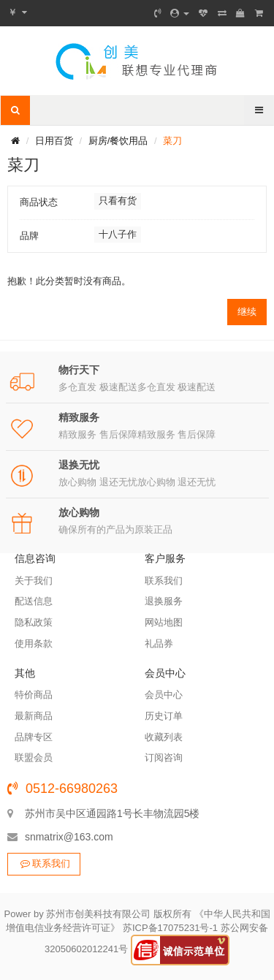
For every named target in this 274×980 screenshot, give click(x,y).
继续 (247, 312)
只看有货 (118, 201)
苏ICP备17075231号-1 (170, 928)
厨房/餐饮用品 (118, 141)
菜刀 (172, 141)
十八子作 (118, 234)
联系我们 (44, 863)
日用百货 (54, 141)
